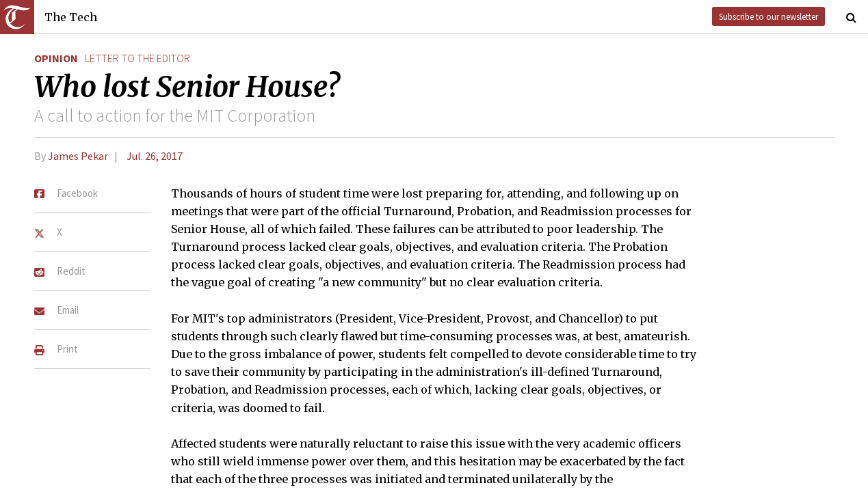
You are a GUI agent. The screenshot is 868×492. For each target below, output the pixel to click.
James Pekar (78, 156)
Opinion (56, 58)
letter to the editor (137, 58)
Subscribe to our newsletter (768, 16)
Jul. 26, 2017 (155, 156)
